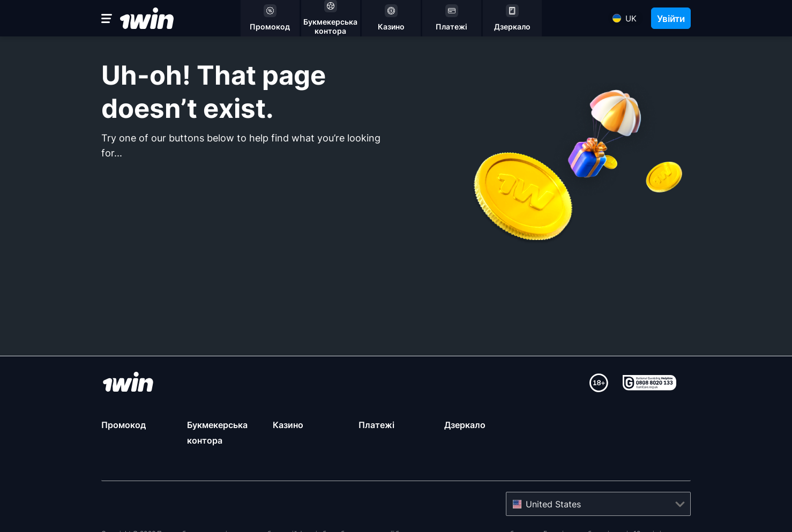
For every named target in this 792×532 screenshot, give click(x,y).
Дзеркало (465, 425)
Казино (288, 425)
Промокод (124, 425)
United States (553, 504)
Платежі (376, 425)
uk (631, 18)
